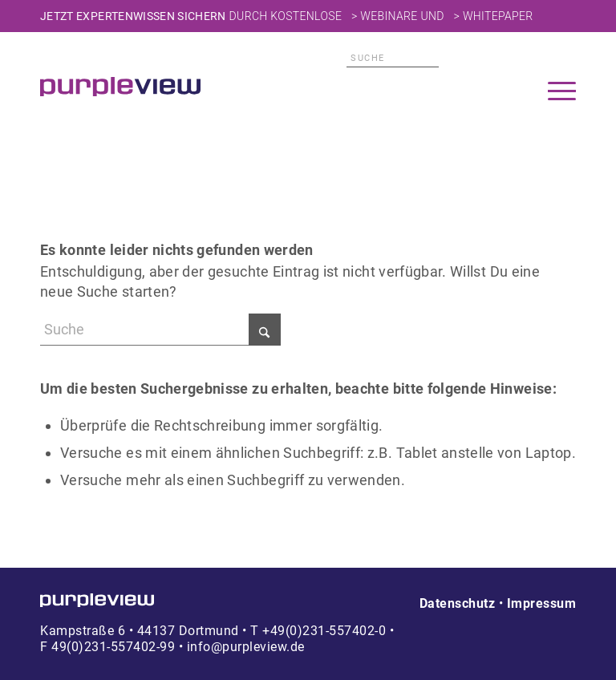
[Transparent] (120, 87)
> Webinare (385, 16)
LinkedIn (516, 59)
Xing (567, 59)
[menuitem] (562, 93)
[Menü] (562, 93)
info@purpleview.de (246, 647)
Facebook (541, 59)
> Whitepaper (494, 16)
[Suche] (393, 59)
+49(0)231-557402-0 (324, 631)
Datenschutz (458, 603)
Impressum (542, 603)
